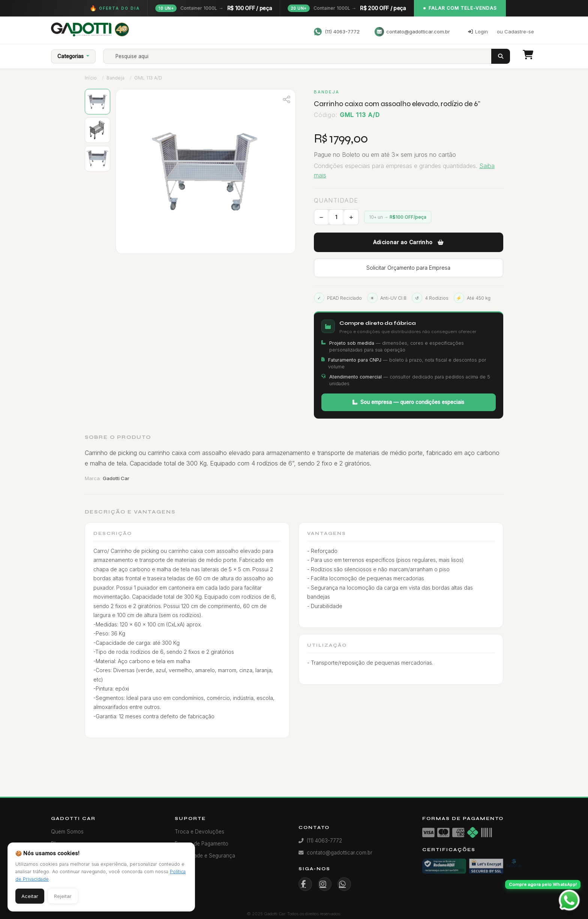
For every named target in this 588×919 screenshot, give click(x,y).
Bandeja (115, 78)
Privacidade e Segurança (205, 856)
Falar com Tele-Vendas (460, 8)
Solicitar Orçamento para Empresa (408, 268)
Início (91, 78)
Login (478, 32)
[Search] (304, 56)
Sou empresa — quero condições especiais (408, 402)
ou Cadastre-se (515, 32)
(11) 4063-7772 (336, 32)
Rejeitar (63, 896)
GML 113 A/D (148, 78)
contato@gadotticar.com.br (412, 32)
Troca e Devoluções (199, 832)
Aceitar (30, 896)
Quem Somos (67, 832)
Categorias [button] (71, 56)
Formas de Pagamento (202, 844)
